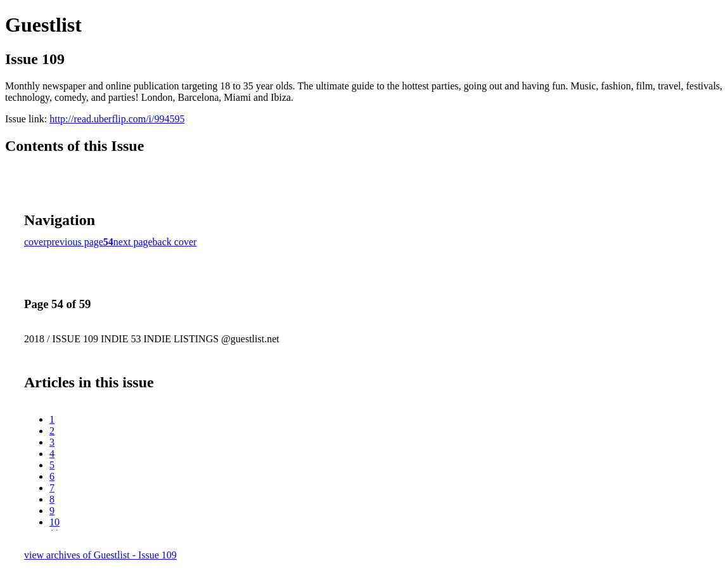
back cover (175, 242)
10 (54, 522)
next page (133, 242)
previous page (75, 242)
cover (35, 242)
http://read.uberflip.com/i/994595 (117, 119)
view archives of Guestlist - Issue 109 (100, 555)
